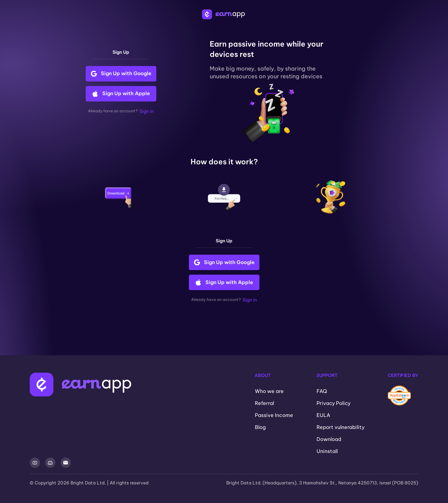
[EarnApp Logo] (224, 14)
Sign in (147, 111)
